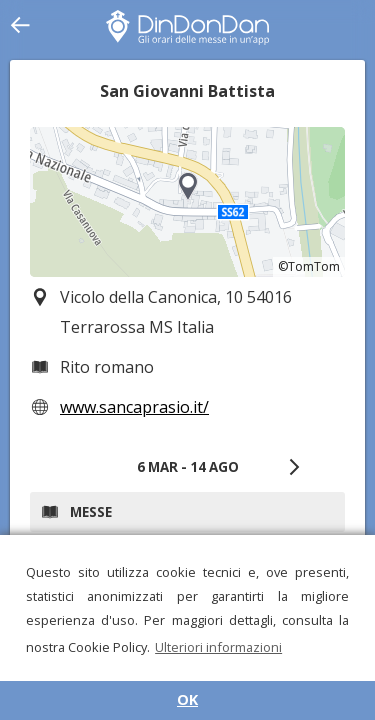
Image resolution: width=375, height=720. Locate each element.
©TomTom (309, 266)
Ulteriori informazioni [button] (218, 647)
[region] (187, 202)
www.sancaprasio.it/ (134, 407)
